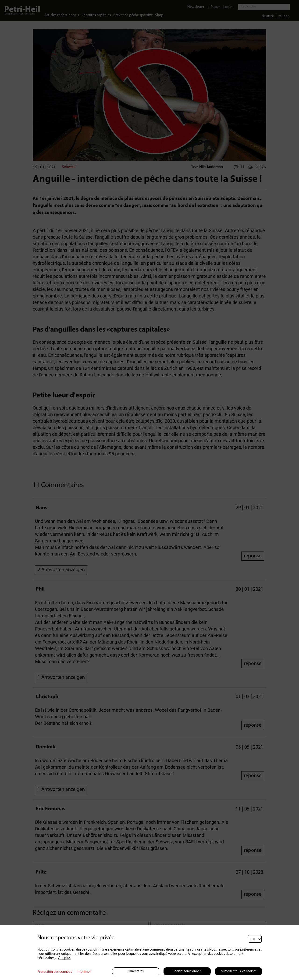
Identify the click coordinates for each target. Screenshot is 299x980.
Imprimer (84, 972)
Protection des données (55, 972)
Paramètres (136, 971)
